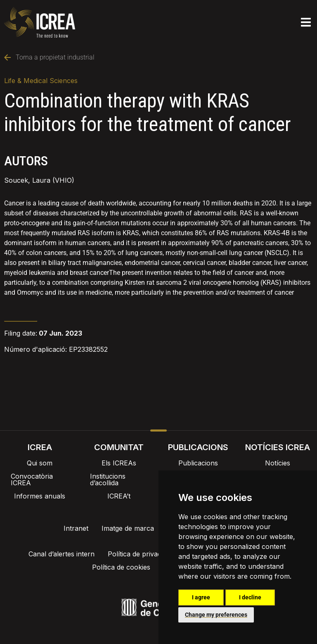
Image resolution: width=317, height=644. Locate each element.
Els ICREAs (119, 463)
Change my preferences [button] (216, 615)
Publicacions (198, 463)
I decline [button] (250, 597)
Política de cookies (123, 567)
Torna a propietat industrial (49, 57)
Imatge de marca (128, 528)
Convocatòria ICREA (32, 479)
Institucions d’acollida (108, 479)
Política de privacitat (142, 554)
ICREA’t (119, 496)
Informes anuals (40, 496)
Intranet (76, 528)
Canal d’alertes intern (64, 554)
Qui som (40, 463)
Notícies (278, 463)
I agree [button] (201, 597)
